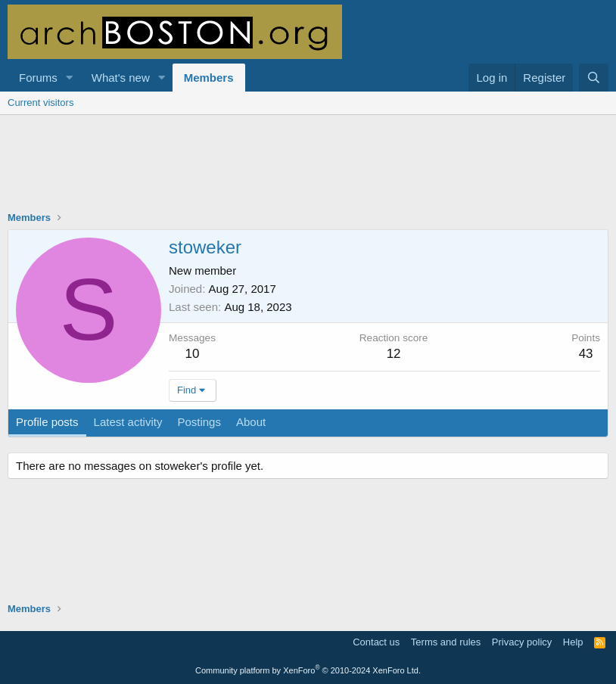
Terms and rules (446, 642)
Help (573, 642)
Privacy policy (522, 642)
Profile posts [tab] (47, 422)
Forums (38, 78)
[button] (70, 78)
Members (209, 78)
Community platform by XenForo (308, 670)
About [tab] (251, 422)
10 (193, 354)
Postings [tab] (199, 422)
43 (586, 354)
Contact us (376, 642)
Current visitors (40, 103)
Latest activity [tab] (128, 422)
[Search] (594, 78)
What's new (121, 78)
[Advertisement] (308, 173)
